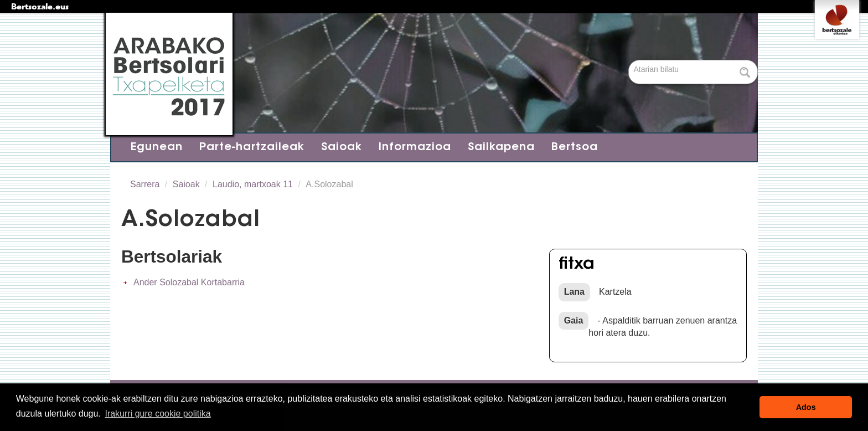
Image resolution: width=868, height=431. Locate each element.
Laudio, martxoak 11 (253, 184)
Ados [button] (806, 407)
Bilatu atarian (630, 61)
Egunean (157, 147)
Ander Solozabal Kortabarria (189, 282)
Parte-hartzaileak (252, 147)
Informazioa (415, 147)
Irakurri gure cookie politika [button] (157, 414)
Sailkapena (501, 147)
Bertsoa (575, 147)
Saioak (342, 147)
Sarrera (145, 184)
